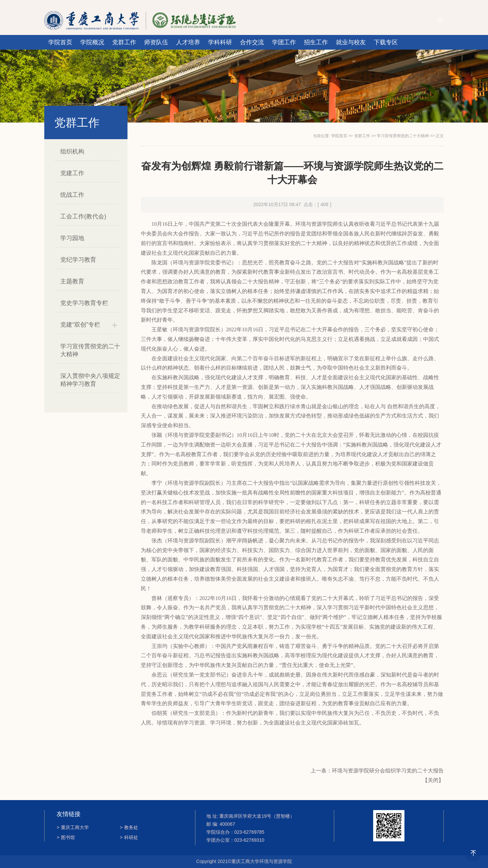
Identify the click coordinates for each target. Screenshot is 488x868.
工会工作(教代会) (83, 216)
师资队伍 (156, 42)
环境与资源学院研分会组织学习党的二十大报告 (388, 771)
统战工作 (72, 195)
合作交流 (252, 42)
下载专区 (386, 42)
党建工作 (72, 173)
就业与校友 (351, 42)
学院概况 (92, 42)
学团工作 (284, 42)
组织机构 (72, 151)
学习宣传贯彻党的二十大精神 (90, 350)
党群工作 (124, 42)
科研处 (129, 837)
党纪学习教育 (78, 260)
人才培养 (188, 42)
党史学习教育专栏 (84, 303)
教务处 (129, 827)
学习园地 (72, 238)
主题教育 (72, 281)
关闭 (433, 780)
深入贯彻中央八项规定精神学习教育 (90, 380)
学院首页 (60, 42)
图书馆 (66, 837)
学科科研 (220, 42)
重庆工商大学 (73, 827)
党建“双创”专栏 (80, 325)
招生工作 (316, 42)
